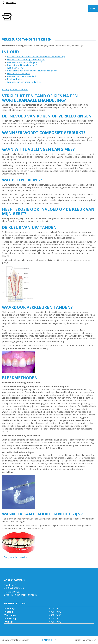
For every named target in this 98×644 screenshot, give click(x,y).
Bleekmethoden (15, 79)
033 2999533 (14, 592)
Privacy (77, 640)
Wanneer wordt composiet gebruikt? (25, 62)
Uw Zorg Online (12, 640)
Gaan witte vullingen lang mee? (22, 65)
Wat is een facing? (16, 68)
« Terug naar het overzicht (15, 90)
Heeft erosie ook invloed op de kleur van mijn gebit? (32, 71)
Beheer (25, 640)
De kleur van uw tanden (19, 74)
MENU (93, 8)
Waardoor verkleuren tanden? (22, 76)
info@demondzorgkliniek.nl (24, 595)
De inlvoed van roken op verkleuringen (26, 59)
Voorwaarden (89, 640)
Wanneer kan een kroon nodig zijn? (24, 82)
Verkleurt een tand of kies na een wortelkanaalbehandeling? (36, 57)
